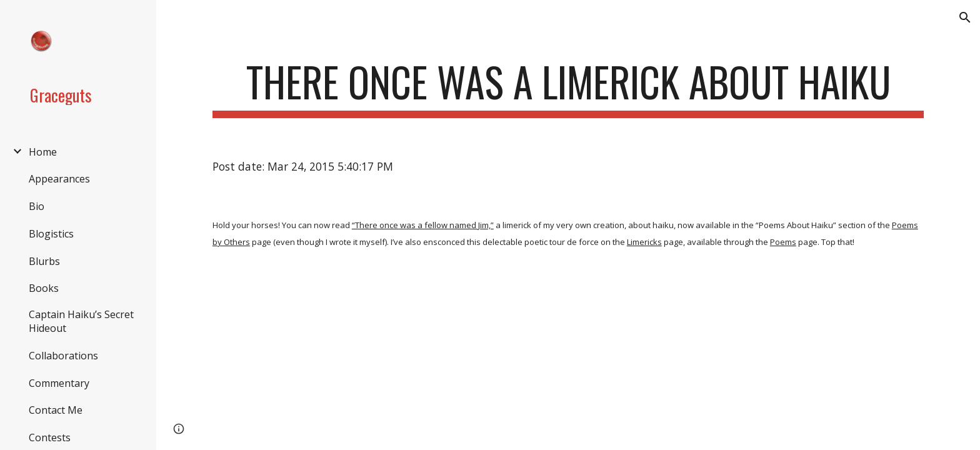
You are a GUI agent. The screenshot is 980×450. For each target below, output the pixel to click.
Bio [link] (37, 206)
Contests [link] (50, 437)
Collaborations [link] (63, 356)
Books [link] (44, 288)
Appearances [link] (59, 179)
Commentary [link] (59, 383)
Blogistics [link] (51, 234)
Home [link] (43, 152)
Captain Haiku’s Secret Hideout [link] (81, 321)
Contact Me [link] (56, 410)
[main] (568, 88)
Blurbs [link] (44, 261)
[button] (965, 17)
